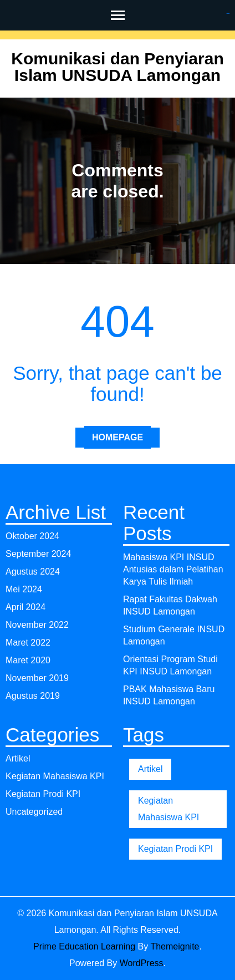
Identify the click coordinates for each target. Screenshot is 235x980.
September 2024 (38, 554)
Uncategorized (34, 812)
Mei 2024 (24, 589)
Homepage (117, 437)
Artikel (18, 758)
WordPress (142, 963)
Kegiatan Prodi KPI (43, 794)
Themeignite (175, 946)
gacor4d (228, 14)
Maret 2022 (28, 643)
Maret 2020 (28, 660)
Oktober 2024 (32, 536)
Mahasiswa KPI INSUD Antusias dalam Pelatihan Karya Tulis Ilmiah (173, 569)
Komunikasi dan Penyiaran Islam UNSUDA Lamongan (117, 67)
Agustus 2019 (33, 696)
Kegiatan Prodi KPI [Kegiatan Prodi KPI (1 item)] (175, 849)
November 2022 (37, 625)
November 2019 (37, 678)
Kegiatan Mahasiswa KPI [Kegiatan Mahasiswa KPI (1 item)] (168, 809)
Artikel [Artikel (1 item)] (150, 769)
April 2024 (25, 607)
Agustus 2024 (33, 572)
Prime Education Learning (84, 946)
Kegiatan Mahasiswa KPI (55, 776)
